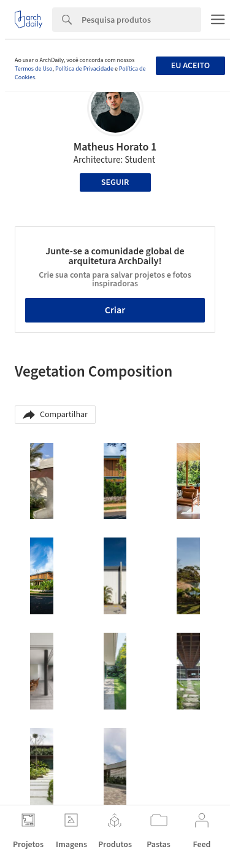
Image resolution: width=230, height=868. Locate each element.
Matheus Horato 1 (115, 147)
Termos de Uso (33, 69)
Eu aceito (190, 66)
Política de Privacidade (84, 69)
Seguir (115, 182)
